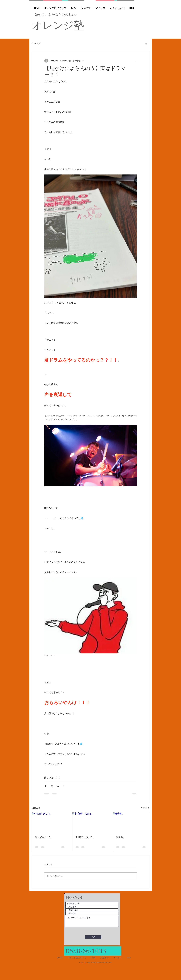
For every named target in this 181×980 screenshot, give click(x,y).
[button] (146, 44)
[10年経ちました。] (50, 823)
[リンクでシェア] (64, 786)
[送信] (93, 937)
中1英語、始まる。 (85, 837)
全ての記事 (36, 44)
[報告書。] (131, 823)
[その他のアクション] (135, 61)
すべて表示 (145, 808)
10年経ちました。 (44, 837)
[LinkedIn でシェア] (58, 786)
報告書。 (121, 837)
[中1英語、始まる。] (90, 823)
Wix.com (109, 962)
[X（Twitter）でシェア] (52, 786)
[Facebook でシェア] (46, 786)
